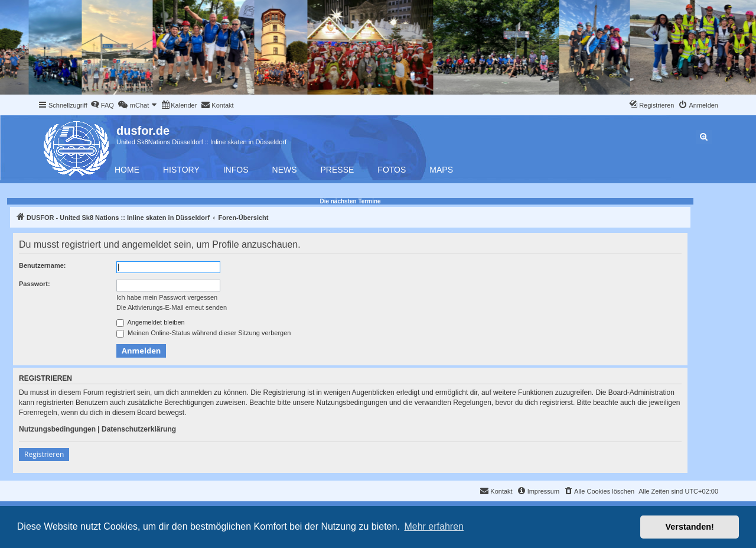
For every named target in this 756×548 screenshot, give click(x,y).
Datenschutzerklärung (139, 429)
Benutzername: (42, 265)
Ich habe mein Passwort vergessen (167, 297)
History (181, 170)
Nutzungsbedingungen (57, 429)
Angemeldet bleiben (151, 323)
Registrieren (44, 454)
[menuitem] (102, 105)
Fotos (392, 170)
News (285, 170)
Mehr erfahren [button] (434, 526)
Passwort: (35, 284)
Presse (338, 170)
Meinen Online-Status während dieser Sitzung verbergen (203, 333)
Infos (236, 170)
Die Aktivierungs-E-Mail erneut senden (172, 307)
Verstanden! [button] (690, 527)
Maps (441, 170)
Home (127, 170)
